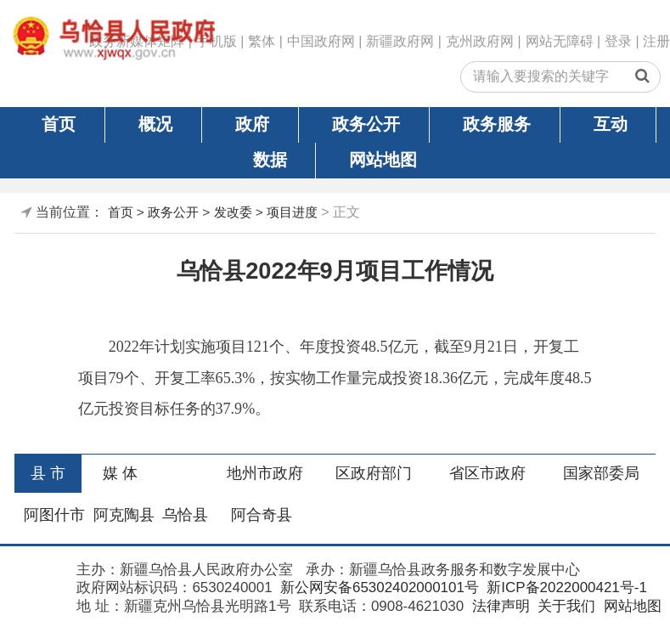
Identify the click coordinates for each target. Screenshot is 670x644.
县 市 (48, 473)
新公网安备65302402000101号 (377, 588)
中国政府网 (321, 41)
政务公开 (366, 124)
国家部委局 (601, 473)
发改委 (233, 212)
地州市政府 (265, 473)
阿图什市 (54, 515)
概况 (155, 124)
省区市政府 (487, 473)
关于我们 (564, 606)
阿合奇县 (262, 515)
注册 (656, 41)
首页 (59, 124)
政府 (252, 124)
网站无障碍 (560, 41)
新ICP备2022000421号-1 (565, 588)
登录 (618, 41)
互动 (611, 124)
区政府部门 (374, 473)
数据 (270, 160)
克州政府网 (480, 41)
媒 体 (120, 473)
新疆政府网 (400, 41)
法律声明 (499, 606)
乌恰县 (185, 515)
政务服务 (497, 124)
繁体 (262, 41)
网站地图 (383, 160)
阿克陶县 (124, 515)
